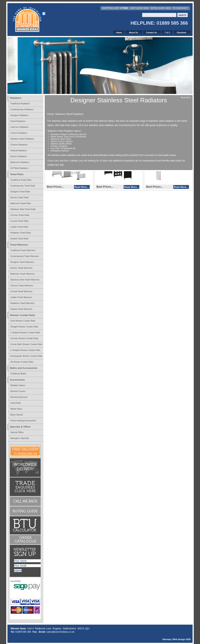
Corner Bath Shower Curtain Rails (26, 344)
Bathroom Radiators (20, 162)
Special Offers (17, 432)
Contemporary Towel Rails (23, 186)
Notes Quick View (161, 8)
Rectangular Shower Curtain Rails (26, 356)
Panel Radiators (18, 121)
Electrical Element (19, 397)
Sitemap (167, 639)
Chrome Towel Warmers (22, 286)
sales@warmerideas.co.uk (60, 632)
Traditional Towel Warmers (23, 250)
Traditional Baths (18, 374)
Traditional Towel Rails (21, 180)
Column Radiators (19, 133)
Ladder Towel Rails (19, 227)
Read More (186, 98)
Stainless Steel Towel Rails (23, 209)
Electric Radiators (19, 156)
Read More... (82, 187)
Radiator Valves (18, 385)
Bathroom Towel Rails (21, 203)
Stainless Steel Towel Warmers (25, 280)
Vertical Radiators (19, 150)
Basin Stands (17, 415)
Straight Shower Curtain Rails (24, 327)
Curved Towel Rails (19, 221)
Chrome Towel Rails (20, 215)
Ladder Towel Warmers (21, 297)
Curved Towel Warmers (21, 291)
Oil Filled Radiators (19, 168)
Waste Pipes (16, 409)
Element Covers (18, 391)
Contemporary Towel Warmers (25, 256)
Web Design (179, 639)
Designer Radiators (19, 115)
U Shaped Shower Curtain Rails (25, 350)
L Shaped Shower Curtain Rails (25, 332)
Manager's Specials (20, 438)
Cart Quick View (139, 8)
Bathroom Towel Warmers (23, 274)
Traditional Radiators (20, 104)
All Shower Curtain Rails (22, 362)
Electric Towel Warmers (21, 268)
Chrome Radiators (19, 145)
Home (51, 114)
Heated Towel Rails (19, 239)
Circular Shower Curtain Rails (24, 338)
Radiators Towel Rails (21, 233)
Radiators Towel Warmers (22, 303)
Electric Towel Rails (19, 197)
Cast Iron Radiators (20, 127)
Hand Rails (16, 403)
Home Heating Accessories (23, 421)
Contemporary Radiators (22, 109)
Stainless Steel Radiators (69, 114)
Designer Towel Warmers (22, 262)
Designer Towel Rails (20, 192)
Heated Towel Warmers (21, 309)
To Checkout (180, 8)
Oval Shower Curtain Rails (23, 321)
